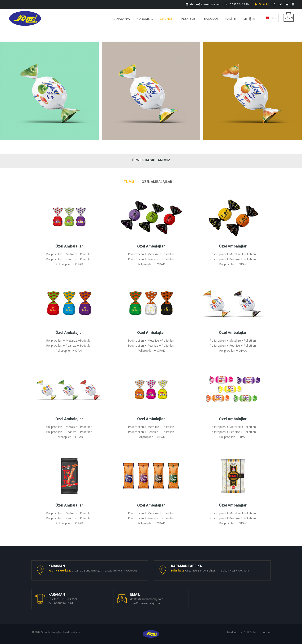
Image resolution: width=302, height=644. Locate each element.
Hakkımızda (235, 632)
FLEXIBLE (188, 18)
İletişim (266, 632)
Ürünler (252, 632)
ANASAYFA (122, 18)
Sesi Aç (262, 4)
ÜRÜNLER (167, 18)
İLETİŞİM (249, 18)
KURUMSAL (145, 18)
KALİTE (230, 18)
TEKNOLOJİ (210, 18)
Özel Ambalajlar (69, 246)
